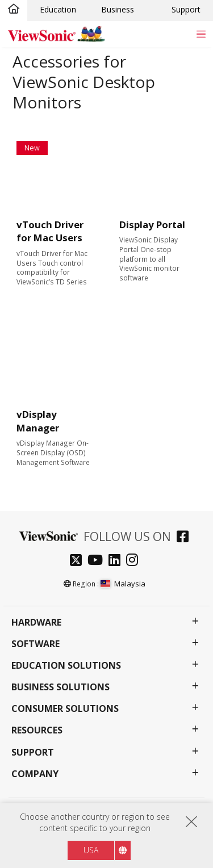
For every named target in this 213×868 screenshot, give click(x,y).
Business (118, 9)
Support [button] (33, 752)
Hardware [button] (36, 622)
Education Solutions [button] (66, 666)
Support (186, 9)
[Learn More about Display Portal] (158, 179)
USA (91, 850)
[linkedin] (117, 561)
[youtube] (98, 561)
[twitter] (79, 561)
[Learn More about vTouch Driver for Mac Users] (55, 179)
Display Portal (152, 225)
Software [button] (35, 644)
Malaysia (123, 584)
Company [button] (35, 774)
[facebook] (185, 538)
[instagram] (135, 561)
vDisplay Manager (38, 421)
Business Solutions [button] (60, 687)
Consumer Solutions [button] (65, 709)
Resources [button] (37, 730)
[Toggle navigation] (201, 34)
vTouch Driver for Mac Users (50, 231)
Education (58, 9)
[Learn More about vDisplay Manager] (55, 370)
